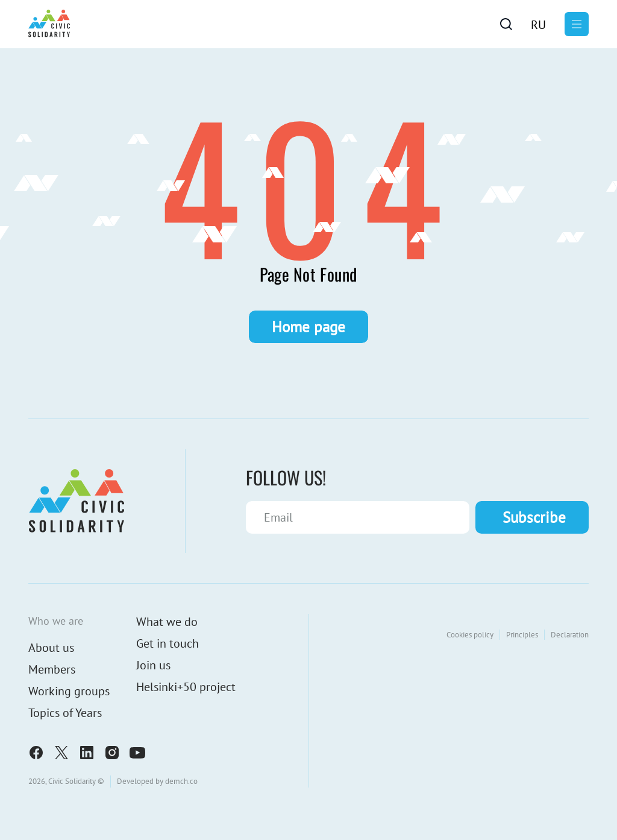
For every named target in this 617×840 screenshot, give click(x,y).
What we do (167, 622)
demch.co (181, 781)
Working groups (69, 691)
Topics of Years (65, 713)
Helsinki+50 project (186, 687)
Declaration (570, 635)
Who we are (56, 621)
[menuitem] (538, 24)
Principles (522, 635)
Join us (153, 665)
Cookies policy (470, 635)
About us (51, 648)
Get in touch (168, 643)
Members (52, 669)
